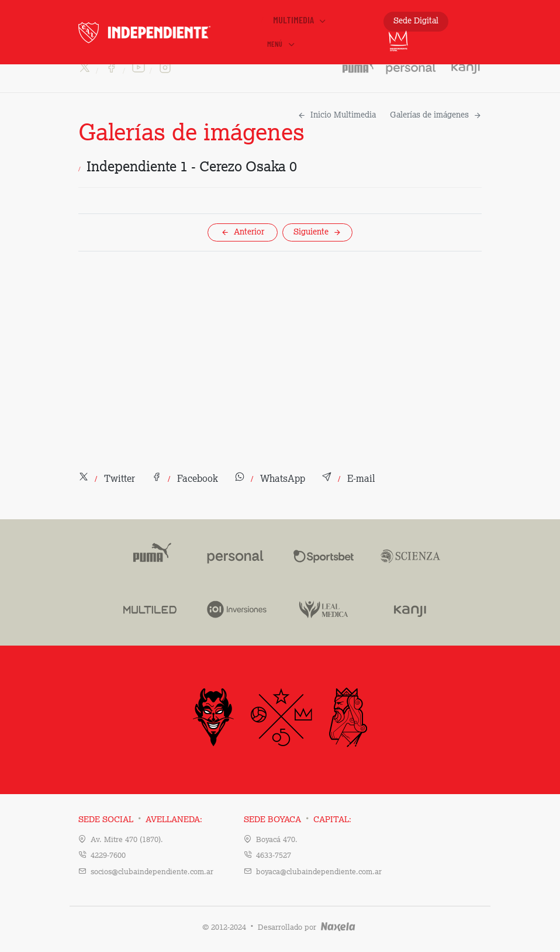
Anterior (243, 232)
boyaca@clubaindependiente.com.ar (319, 872)
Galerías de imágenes (436, 115)
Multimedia (300, 20)
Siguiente (317, 232)
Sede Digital (416, 21)
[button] (107, 480)
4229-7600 (108, 856)
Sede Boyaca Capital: (298, 820)
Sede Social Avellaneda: (140, 820)
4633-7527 (274, 856)
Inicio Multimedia (337, 115)
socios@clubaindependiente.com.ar (152, 872)
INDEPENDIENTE (168, 32)
